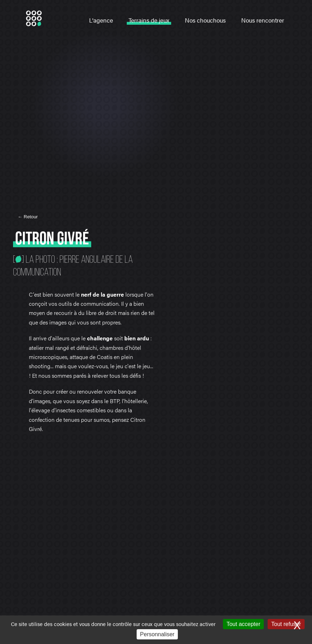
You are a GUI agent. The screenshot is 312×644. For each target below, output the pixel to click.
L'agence (101, 20)
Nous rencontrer (263, 20)
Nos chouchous (205, 20)
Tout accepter (243, 624)
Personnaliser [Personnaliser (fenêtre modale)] (157, 634)
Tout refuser (286, 624)
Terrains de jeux (149, 20)
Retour (30, 217)
